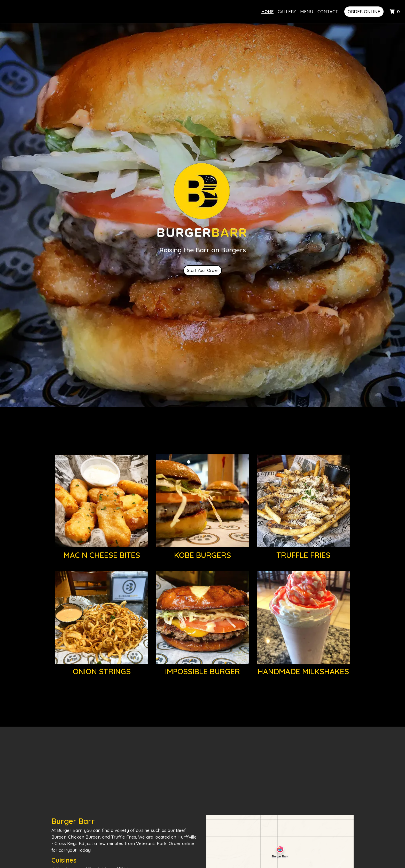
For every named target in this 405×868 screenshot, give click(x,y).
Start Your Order (203, 270)
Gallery (287, 11)
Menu (307, 11)
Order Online (364, 11)
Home (267, 11)
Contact (328, 11)
